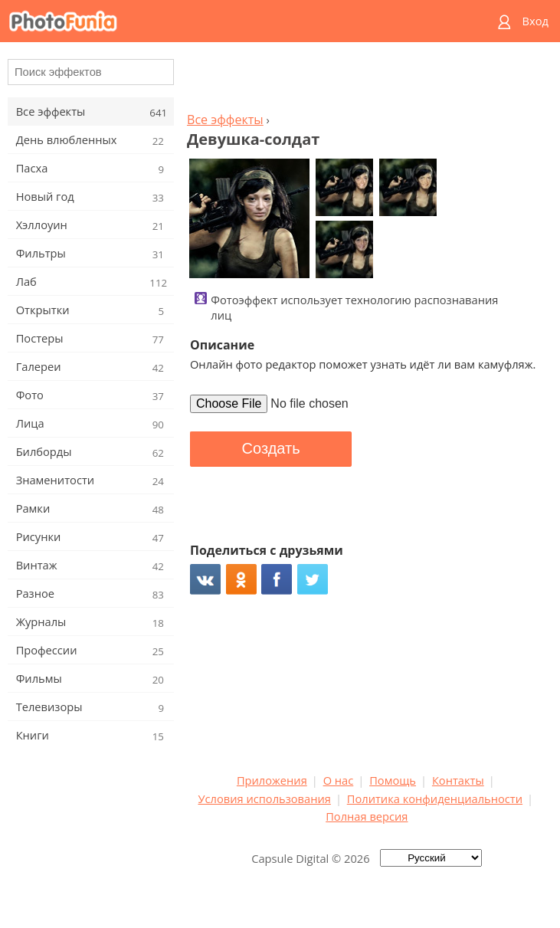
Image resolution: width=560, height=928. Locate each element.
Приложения (272, 780)
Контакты (458, 780)
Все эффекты (225, 120)
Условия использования (265, 798)
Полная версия (367, 816)
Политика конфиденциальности (435, 798)
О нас (339, 780)
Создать (271, 448)
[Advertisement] (367, 81)
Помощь (393, 780)
